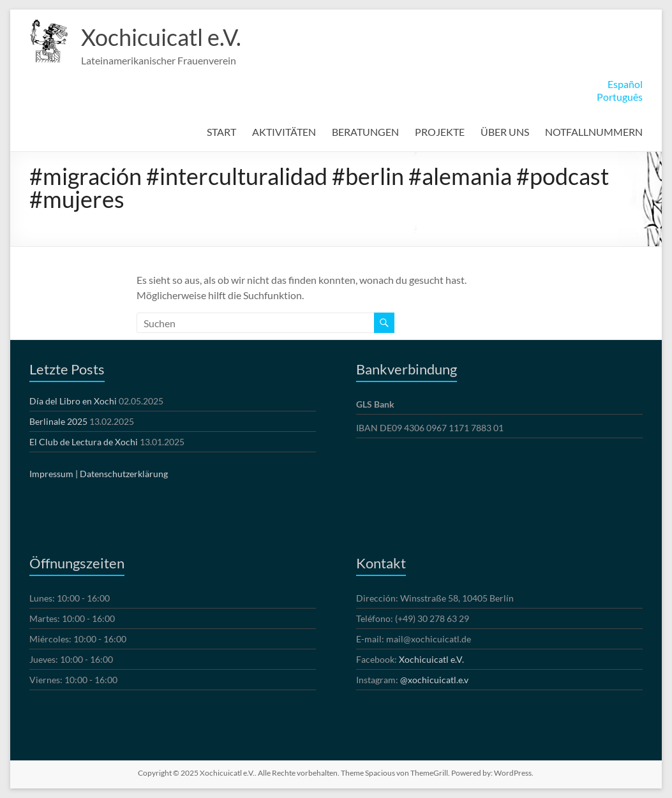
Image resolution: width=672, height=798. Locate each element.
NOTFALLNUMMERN (594, 132)
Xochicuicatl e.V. (161, 37)
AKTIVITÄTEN (284, 132)
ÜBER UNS (505, 132)
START (221, 132)
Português (620, 97)
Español (625, 84)
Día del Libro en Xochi (73, 401)
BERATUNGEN (365, 132)
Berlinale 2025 (58, 421)
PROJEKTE (440, 132)
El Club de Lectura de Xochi (84, 442)
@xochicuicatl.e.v (434, 680)
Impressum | (54, 474)
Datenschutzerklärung (124, 474)
